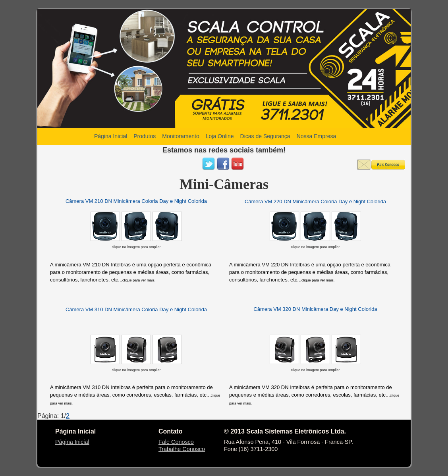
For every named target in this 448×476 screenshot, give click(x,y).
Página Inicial (72, 442)
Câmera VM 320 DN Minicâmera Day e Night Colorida (315, 309)
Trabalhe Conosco (182, 449)
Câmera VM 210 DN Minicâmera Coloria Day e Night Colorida (136, 201)
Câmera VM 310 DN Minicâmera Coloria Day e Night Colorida (136, 309)
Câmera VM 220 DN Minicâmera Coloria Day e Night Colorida (315, 201)
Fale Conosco (176, 442)
